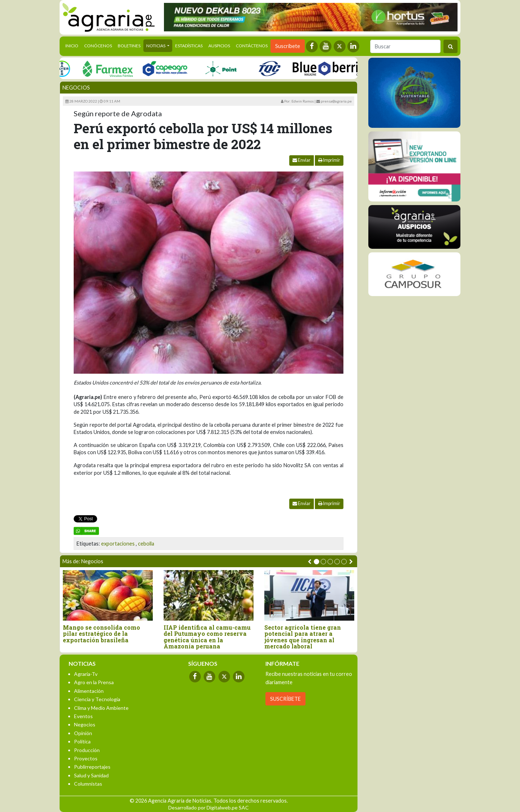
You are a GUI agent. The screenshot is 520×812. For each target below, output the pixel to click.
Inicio (73, 45)
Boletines (129, 46)
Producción (87, 750)
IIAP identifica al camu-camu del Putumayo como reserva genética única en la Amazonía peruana (207, 637)
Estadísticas (189, 46)
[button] (317, 562)
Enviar (302, 160)
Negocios (76, 88)
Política (82, 741)
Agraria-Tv (86, 674)
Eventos (83, 716)
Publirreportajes (92, 767)
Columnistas (88, 784)
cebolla (146, 544)
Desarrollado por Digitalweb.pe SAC (209, 807)
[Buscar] (405, 46)
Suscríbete (288, 46)
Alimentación (89, 691)
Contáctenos (252, 46)
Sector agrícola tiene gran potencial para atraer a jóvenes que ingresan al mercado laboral (303, 637)
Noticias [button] (156, 46)
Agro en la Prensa (94, 682)
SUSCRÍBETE (285, 699)
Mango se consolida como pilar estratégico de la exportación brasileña (101, 634)
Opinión (83, 733)
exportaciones (118, 544)
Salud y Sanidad (91, 775)
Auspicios (219, 46)
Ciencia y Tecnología (97, 699)
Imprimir (329, 160)
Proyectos (86, 758)
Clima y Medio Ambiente (101, 708)
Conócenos (98, 46)
